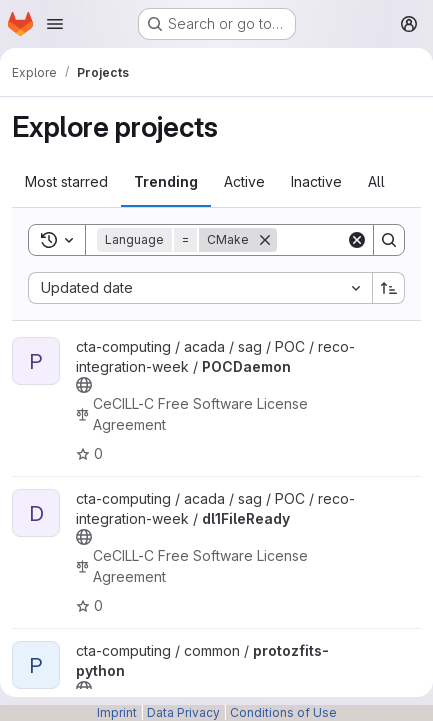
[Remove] (265, 240)
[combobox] (200, 288)
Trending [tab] (166, 181)
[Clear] (357, 240)
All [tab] (376, 181)
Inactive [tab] (316, 181)
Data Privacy (183, 712)
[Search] (389, 240)
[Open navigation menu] (55, 24)
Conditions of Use (283, 712)
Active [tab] (244, 181)
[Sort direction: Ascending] (389, 288)
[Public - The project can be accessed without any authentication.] (84, 385)
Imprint (117, 712)
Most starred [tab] (66, 181)
